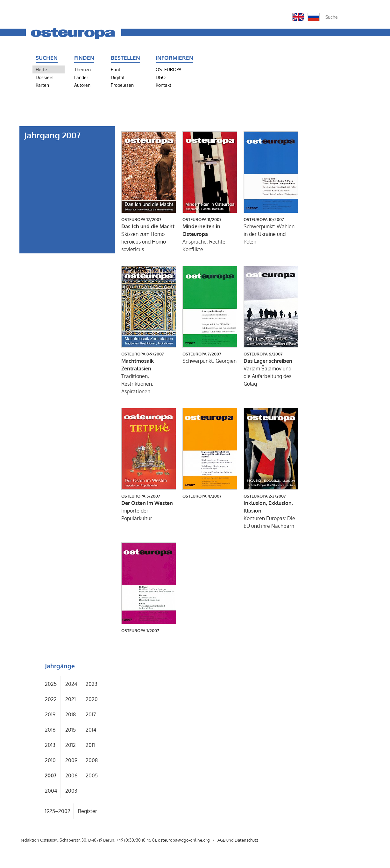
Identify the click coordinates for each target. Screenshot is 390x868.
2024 (71, 684)
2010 (50, 760)
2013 (50, 745)
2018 (71, 714)
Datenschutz (246, 840)
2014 (91, 730)
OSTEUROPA (169, 69)
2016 (50, 730)
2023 (92, 684)
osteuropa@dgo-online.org (184, 840)
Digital (118, 77)
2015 (71, 730)
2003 (71, 791)
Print (116, 69)
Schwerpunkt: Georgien (210, 357)
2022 (51, 699)
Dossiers (45, 77)
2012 (71, 745)
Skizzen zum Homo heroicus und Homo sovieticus (149, 234)
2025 (51, 684)
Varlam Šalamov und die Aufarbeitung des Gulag (271, 369)
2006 (71, 775)
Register (88, 811)
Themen (82, 69)
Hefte (41, 69)
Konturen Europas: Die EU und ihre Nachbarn (271, 511)
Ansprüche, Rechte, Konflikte (210, 234)
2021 (71, 699)
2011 (90, 745)
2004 (51, 791)
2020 (92, 699)
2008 (92, 760)
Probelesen (122, 85)
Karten (42, 85)
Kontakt (163, 85)
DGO (161, 77)
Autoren (82, 85)
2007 (51, 775)
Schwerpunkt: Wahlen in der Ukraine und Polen (271, 231)
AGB (221, 840)
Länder (81, 77)
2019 (50, 714)
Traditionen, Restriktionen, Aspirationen (149, 373)
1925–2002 (58, 811)
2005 (92, 775)
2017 (91, 714)
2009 (71, 760)
